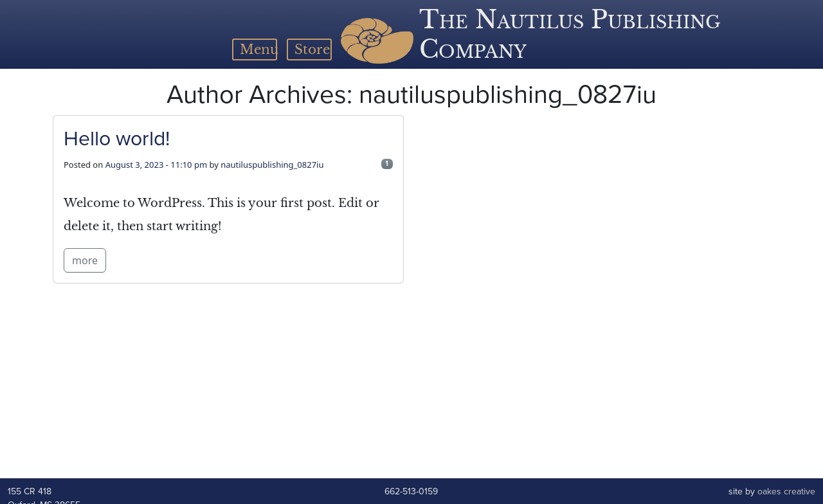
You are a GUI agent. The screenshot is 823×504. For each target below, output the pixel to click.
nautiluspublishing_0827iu (272, 165)
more (85, 260)
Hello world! (117, 138)
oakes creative (786, 491)
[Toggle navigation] (255, 50)
